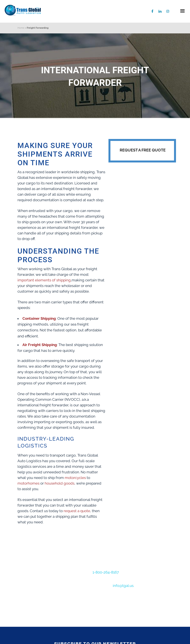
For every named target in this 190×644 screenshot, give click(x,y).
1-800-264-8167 (106, 572)
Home (21, 28)
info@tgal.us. (123, 586)
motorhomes (28, 483)
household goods (60, 483)
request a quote (77, 511)
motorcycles (75, 478)
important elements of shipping (44, 280)
